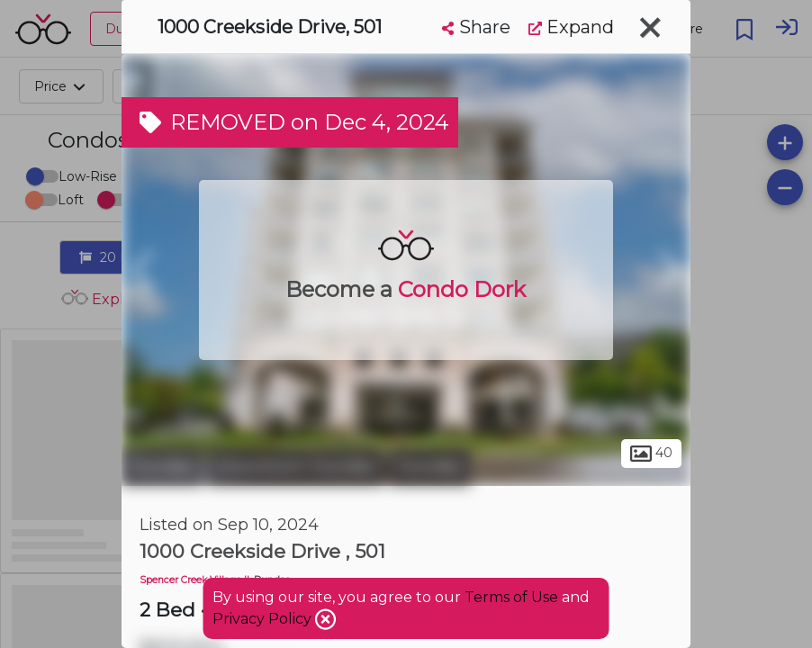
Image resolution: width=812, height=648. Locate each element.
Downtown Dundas (296, 466)
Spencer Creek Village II (194, 580)
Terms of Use (511, 597)
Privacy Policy (264, 619)
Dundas (162, 466)
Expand (571, 27)
